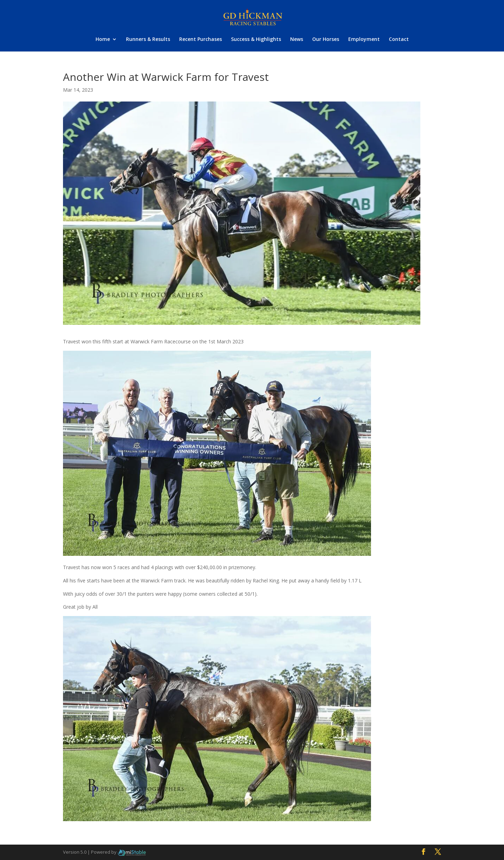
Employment (364, 40)
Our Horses (326, 40)
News (297, 40)
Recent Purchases (201, 40)
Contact (399, 40)
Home (103, 40)
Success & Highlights (256, 40)
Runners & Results (148, 40)
